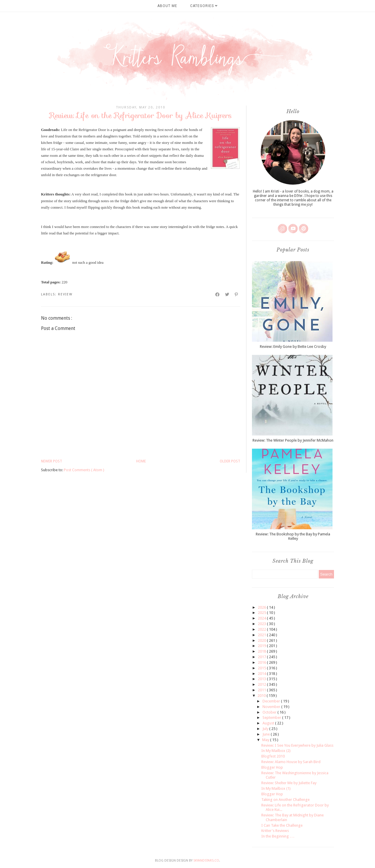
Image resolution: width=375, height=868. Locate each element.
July (266, 729)
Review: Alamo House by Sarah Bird (291, 762)
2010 (262, 696)
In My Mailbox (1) (276, 788)
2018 (262, 651)
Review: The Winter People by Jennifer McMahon (293, 440)
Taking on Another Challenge (285, 800)
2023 (262, 624)
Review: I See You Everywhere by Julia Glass (297, 745)
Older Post (230, 461)
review (65, 294)
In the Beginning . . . (278, 836)
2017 (262, 657)
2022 (262, 629)
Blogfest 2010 (273, 756)
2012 (262, 684)
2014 (262, 674)
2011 (262, 690)
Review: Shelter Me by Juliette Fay (289, 783)
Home (141, 461)
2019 (262, 646)
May (266, 740)
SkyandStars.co (206, 861)
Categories (204, 6)
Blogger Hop (272, 767)
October (270, 712)
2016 (262, 662)
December (272, 701)
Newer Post (52, 461)
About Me (167, 6)
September (272, 718)
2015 (262, 668)
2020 (262, 640)
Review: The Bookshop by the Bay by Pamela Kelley (293, 536)
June (267, 734)
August (269, 723)
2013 (262, 679)
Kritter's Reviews (275, 831)
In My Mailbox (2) (276, 751)
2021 (262, 635)
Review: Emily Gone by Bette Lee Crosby (293, 347)
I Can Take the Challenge (282, 825)
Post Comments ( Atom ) (84, 470)
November (272, 707)
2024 (262, 618)
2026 (262, 607)
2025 (262, 613)
